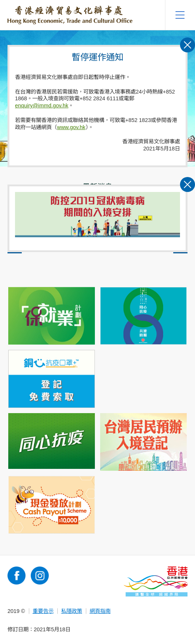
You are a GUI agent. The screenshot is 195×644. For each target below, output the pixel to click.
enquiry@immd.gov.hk (42, 106)
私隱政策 (72, 611)
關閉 (187, 202)
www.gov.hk (71, 127)
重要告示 (43, 611)
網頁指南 (100, 611)
